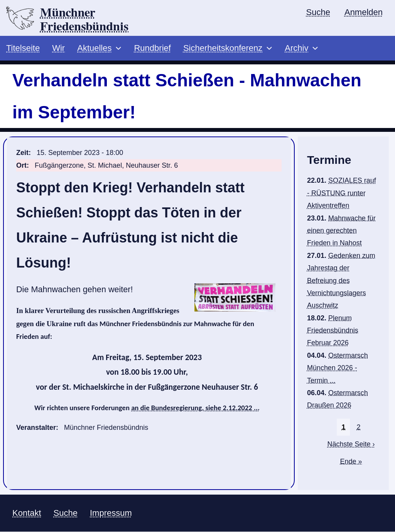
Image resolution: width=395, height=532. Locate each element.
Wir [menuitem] (58, 48)
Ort (21, 165)
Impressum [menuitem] (111, 513)
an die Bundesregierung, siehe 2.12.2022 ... (195, 408)
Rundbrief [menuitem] (152, 48)
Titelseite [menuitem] (23, 48)
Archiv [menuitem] (296, 48)
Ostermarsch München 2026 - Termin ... (338, 368)
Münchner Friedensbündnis (84, 20)
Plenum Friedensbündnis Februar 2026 (333, 331)
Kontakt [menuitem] (27, 513)
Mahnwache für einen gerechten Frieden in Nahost (341, 231)
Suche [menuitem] (318, 12)
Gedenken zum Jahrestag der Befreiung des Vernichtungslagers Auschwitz (341, 281)
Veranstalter (36, 428)
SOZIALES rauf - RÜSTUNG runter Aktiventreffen (342, 193)
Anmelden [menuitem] (364, 12)
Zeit (22, 153)
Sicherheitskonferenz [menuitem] (223, 48)
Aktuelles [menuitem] (94, 48)
